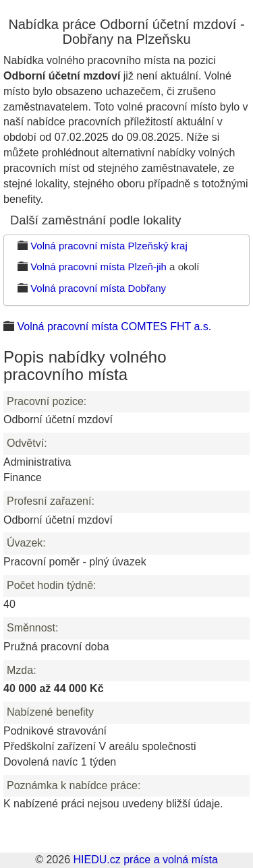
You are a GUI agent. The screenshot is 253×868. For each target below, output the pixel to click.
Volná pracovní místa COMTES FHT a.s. (114, 327)
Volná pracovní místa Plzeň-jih (99, 267)
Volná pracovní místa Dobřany (98, 288)
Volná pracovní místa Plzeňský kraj (109, 246)
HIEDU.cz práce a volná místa (145, 860)
